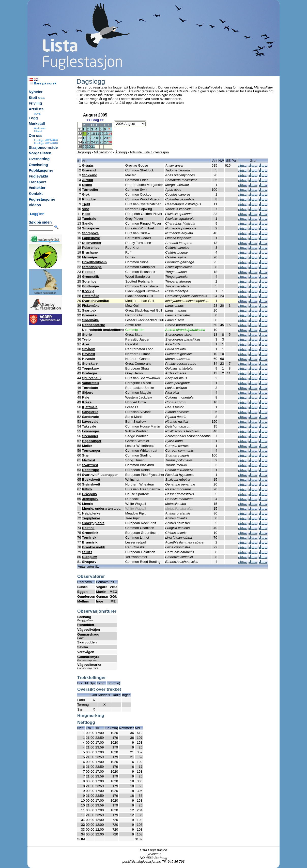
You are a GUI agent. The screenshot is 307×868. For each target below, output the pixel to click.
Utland (38, 131)
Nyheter (36, 92)
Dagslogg (84, 152)
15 (85, 138)
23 (89, 142)
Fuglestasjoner (42, 199)
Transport (37, 182)
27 (106, 142)
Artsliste (36, 109)
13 (106, 134)
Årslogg (121, 152)
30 (89, 147)
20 (106, 138)
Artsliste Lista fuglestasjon (149, 152)
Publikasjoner (41, 170)
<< (88, 120)
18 (97, 138)
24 (93, 142)
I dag (95, 120)
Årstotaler (40, 128)
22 (85, 142)
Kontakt (36, 194)
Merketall (37, 124)
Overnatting (39, 159)
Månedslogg (103, 152)
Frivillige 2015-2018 (46, 143)
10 (93, 134)
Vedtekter (37, 188)
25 (97, 142)
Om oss (36, 136)
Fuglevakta (39, 176)
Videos (35, 205)
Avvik (37, 114)
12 (102, 134)
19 (102, 138)
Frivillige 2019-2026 (46, 140)
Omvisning (38, 165)
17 (93, 138)
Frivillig (35, 103)
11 (97, 134)
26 (102, 142)
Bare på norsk (43, 83)
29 (85, 147)
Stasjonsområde (43, 148)
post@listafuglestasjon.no (142, 862)
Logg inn (37, 214)
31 (93, 147)
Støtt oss (37, 98)
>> (102, 120)
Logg (33, 118)
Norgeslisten (40, 153)
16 (89, 138)
